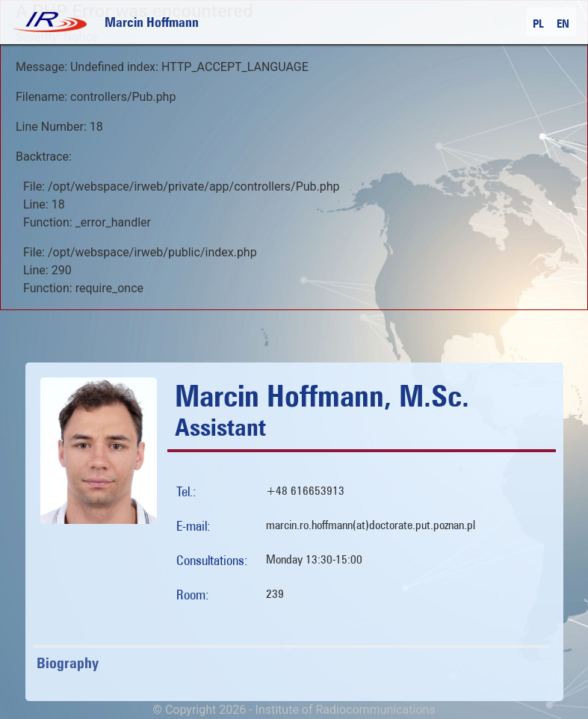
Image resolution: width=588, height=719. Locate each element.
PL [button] (538, 24)
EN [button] (563, 24)
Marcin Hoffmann (152, 22)
